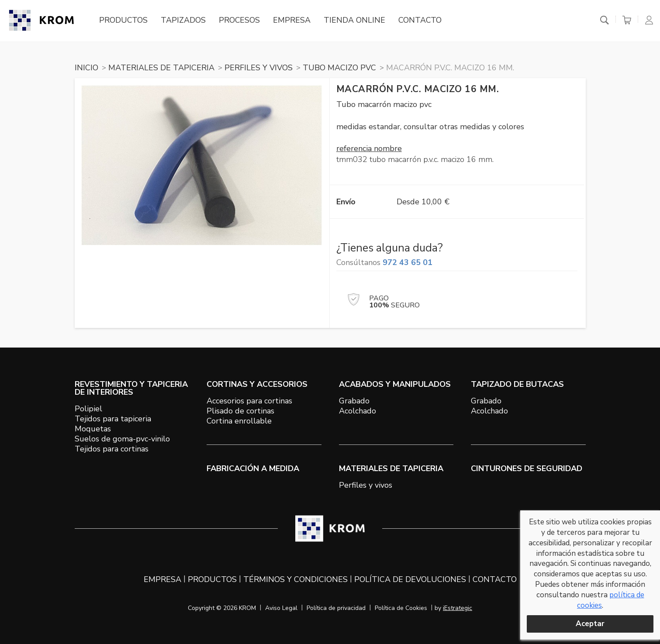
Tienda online (356, 21)
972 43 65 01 (408, 262)
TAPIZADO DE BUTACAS (517, 384)
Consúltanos (384, 262)
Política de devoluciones (410, 579)
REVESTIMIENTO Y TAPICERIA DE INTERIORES (131, 388)
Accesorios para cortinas (249, 401)
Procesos (241, 21)
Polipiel (88, 409)
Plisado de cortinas (240, 411)
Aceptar (590, 624)
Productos (124, 21)
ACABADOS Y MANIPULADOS (395, 384)
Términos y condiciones (295, 579)
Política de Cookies (401, 608)
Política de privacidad (336, 608)
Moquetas (93, 429)
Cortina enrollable (239, 421)
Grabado (354, 401)
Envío (346, 202)
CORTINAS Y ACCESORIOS (257, 384)
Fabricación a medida (253, 468)
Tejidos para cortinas (112, 449)
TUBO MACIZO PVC (339, 68)
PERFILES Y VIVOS (259, 68)
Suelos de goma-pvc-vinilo (122, 439)
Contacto (422, 21)
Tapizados (185, 21)
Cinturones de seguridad (527, 468)
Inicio (86, 68)
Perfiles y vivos (366, 485)
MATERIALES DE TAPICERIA (161, 68)
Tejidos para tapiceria (113, 419)
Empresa (294, 21)
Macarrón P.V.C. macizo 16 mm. (450, 68)
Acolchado (358, 411)
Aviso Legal (281, 608)
